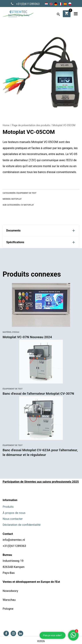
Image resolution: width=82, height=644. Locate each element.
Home (6, 125)
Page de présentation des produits (31, 125)
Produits (8, 507)
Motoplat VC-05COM (64, 125)
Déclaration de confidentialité (22, 525)
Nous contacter (13, 519)
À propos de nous (14, 513)
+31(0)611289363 (28, 4)
